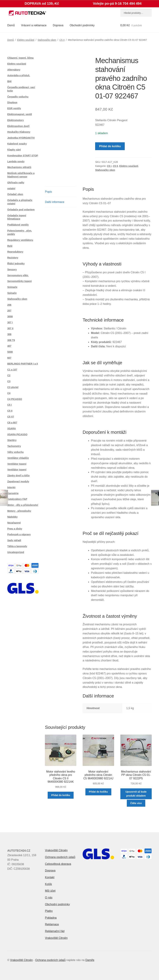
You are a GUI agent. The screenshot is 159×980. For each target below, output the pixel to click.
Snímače (12, 287)
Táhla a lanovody (17, 546)
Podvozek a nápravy (19, 534)
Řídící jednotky (16, 264)
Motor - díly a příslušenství (23, 505)
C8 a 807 (12, 423)
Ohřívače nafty (16, 183)
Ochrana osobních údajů (60, 857)
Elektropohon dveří (18, 126)
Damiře (90, 960)
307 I (10, 322)
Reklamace (52, 924)
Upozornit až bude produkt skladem (136, 794)
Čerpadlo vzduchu (18, 97)
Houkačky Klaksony (19, 132)
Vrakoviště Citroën (56, 850)
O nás (49, 898)
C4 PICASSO (15, 399)
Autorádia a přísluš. (19, 75)
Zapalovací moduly (18, 481)
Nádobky (12, 517)
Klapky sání (14, 150)
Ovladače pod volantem (21, 210)
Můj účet (50, 891)
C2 (9, 375)
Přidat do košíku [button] (61, 795)
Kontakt (50, 877)
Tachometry (14, 446)
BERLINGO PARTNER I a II (23, 364)
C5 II (62, 40)
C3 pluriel (13, 387)
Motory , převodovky (19, 511)
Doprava (58, 25)
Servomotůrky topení (19, 281)
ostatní (11, 188)
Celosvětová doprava (58, 864)
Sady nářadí (14, 540)
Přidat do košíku (110, 146)
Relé (10, 246)
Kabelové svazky (17, 144)
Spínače (12, 293)
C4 (9, 393)
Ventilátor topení (17, 464)
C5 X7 (11, 417)
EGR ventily (14, 108)
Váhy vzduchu (15, 452)
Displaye (12, 102)
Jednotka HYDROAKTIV (21, 138)
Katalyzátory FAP (17, 499)
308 (9, 334)
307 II (10, 328)
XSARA (12, 429)
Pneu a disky (15, 529)
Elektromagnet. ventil (20, 114)
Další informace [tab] (55, 202)
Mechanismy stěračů (19, 167)
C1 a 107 (12, 370)
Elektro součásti (26, 40)
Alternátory (14, 70)
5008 (10, 352)
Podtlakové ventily (18, 225)
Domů (11, 25)
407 (9, 346)
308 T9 (11, 340)
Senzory (12, 269)
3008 (10, 317)
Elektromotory (16, 120)
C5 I (109, 166)
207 (9, 311)
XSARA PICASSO (17, 434)
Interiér (11, 487)
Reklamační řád (55, 931)
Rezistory (13, 258)
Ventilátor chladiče (18, 458)
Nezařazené (14, 523)
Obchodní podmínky (82, 25)
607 (9, 358)
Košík (48, 884)
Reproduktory (15, 252)
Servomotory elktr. (18, 275)
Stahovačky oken (47, 40)
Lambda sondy (16, 161)
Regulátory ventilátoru (20, 240)
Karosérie (13, 493)
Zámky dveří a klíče (18, 476)
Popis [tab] (48, 192)
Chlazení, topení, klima (20, 58)
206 (9, 305)
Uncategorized (16, 552)
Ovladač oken (15, 194)
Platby (49, 911)
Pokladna (51, 918)
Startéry (12, 440)
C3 (9, 381)
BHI (9, 81)
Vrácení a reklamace (34, 25)
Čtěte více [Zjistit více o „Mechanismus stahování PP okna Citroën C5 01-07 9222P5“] (136, 803)
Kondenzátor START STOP (23, 156)
